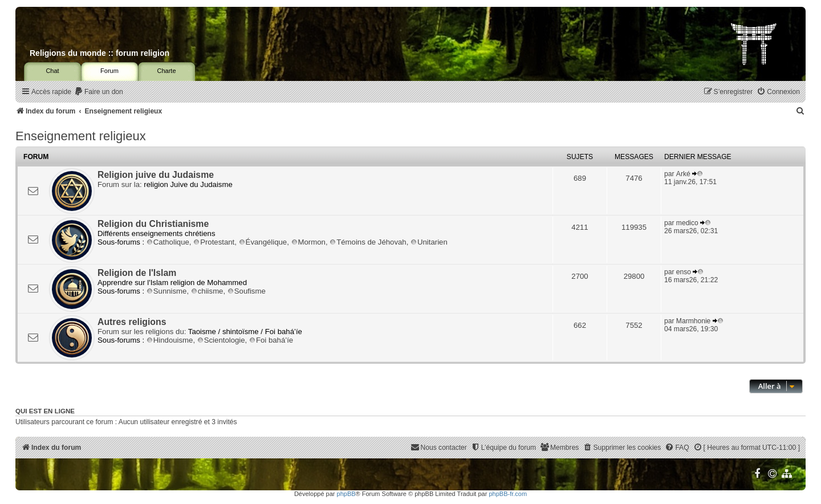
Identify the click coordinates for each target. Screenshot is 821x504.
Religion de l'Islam (137, 273)
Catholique (168, 242)
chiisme (207, 291)
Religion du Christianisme (153, 224)
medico (687, 223)
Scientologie (221, 340)
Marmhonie (694, 321)
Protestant (214, 242)
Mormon (308, 242)
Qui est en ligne (45, 411)
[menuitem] (99, 92)
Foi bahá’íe (271, 340)
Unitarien (429, 242)
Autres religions (132, 322)
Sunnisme (167, 291)
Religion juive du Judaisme (156, 175)
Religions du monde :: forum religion (99, 53)
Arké (683, 174)
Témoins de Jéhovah (368, 242)
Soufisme (247, 291)
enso (684, 272)
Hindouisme (170, 340)
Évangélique (263, 242)
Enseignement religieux (81, 136)
